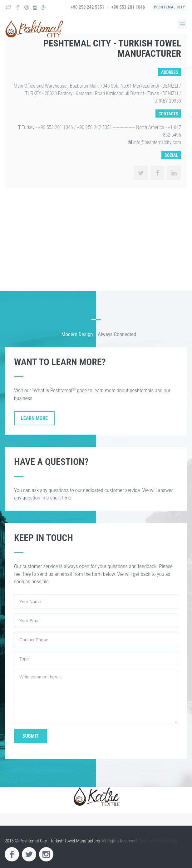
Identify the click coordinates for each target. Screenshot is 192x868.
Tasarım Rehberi (153, 841)
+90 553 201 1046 (128, 7)
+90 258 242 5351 (87, 7)
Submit (31, 736)
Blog (173, 841)
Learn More (34, 418)
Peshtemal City (170, 7)
